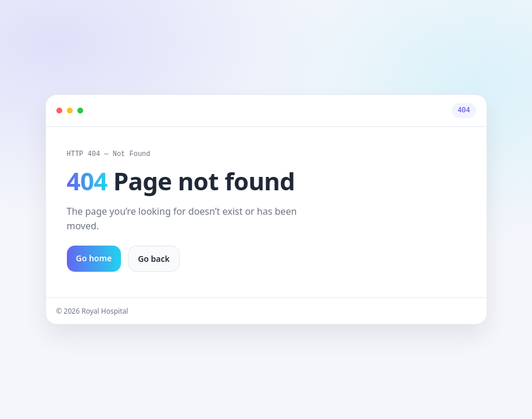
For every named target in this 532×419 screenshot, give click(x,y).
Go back (154, 260)
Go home (94, 260)
